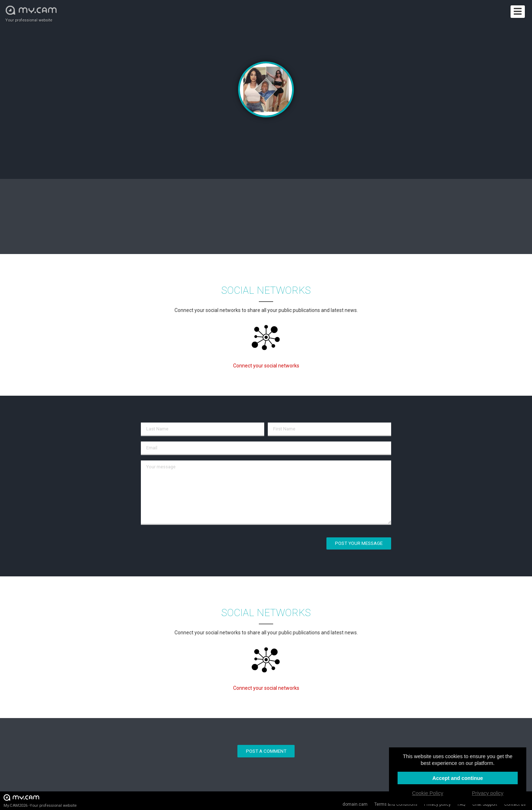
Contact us (515, 804)
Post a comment (266, 751)
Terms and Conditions (396, 804)
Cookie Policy (427, 793)
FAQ (462, 804)
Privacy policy (437, 804)
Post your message (359, 543)
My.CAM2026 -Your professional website (40, 801)
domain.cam (355, 804)
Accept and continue (458, 778)
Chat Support (485, 804)
